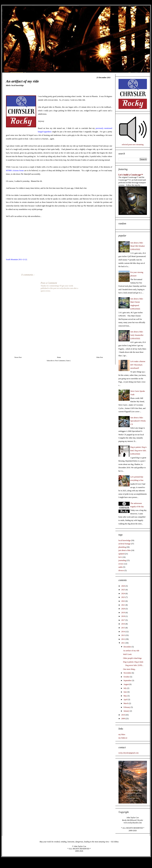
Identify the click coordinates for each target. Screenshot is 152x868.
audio (121, 567)
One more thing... (129, 669)
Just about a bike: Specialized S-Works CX (138, 421)
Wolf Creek (127, 654)
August (126, 684)
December (127, 647)
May (125, 696)
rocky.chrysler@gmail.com (129, 753)
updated (121, 554)
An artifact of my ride (131, 651)
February (127, 707)
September (128, 680)
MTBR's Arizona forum (15, 171)
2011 (123, 643)
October (127, 677)
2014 (123, 632)
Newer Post (18, 357)
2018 (123, 616)
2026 (123, 586)
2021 (123, 605)
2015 (123, 628)
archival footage (125, 544)
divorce (121, 570)
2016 (123, 624)
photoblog (122, 547)
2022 (123, 601)
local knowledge (18, 85)
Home (59, 357)
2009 (123, 719)
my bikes (122, 734)
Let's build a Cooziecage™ (131, 175)
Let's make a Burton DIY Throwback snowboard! (138, 365)
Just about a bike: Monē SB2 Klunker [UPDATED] (138, 246)
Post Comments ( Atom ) (63, 361)
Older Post (100, 357)
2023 (123, 597)
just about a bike (125, 550)
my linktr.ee (123, 738)
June (125, 692)
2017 (123, 620)
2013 (123, 635)
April (126, 700)
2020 (123, 609)
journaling (122, 560)
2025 (123, 590)
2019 (123, 613)
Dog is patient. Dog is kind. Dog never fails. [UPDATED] (138, 450)
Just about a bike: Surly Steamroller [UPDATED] (137, 335)
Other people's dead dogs (132, 658)
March (126, 703)
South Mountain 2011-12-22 (17, 259)
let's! (120, 557)
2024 (123, 594)
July (125, 688)
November (128, 673)
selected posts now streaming (133, 145)
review (121, 564)
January (127, 711)
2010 (123, 715)
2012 (123, 639)
